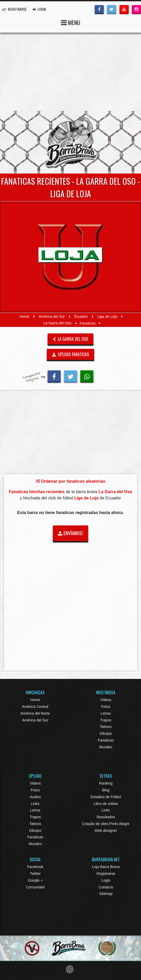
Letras (106, 713)
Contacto (106, 887)
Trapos (106, 720)
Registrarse (106, 874)
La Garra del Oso (57, 323)
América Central (35, 707)
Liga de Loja (107, 316)
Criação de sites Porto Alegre (106, 824)
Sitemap (106, 894)
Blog (106, 790)
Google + (35, 880)
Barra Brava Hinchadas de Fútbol (71, 142)
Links (35, 804)
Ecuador (81, 316)
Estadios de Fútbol (106, 797)
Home (24, 316)
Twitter (35, 874)
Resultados (106, 817)
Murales (106, 747)
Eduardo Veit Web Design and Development (70, 969)
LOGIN (39, 9)
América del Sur (52, 316)
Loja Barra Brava (106, 867)
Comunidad (35, 887)
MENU (71, 22)
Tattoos (106, 727)
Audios (35, 797)
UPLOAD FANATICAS (71, 354)
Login (106, 880)
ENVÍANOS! (70, 533)
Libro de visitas (106, 804)
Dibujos (106, 733)
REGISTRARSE (15, 9)
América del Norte (35, 713)
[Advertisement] (70, 72)
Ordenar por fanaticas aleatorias (71, 481)
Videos (106, 700)
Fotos (106, 707)
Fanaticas (106, 740)
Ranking (106, 783)
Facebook (35, 867)
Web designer (106, 830)
